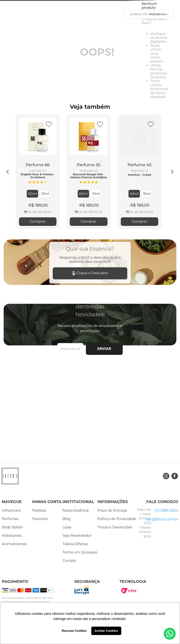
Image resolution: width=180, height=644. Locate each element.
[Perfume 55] (89, 172)
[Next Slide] (172, 172)
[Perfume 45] (139, 172)
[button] (32, 194)
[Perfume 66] (38, 172)
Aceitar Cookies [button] (106, 631)
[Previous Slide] (8, 172)
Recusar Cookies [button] (74, 631)
